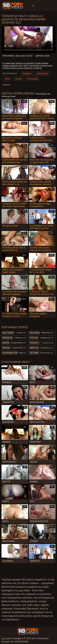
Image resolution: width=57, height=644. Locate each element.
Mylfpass (27, 73)
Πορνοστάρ (33, 79)
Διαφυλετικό (42, 73)
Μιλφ (7, 79)
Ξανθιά (18, 79)
